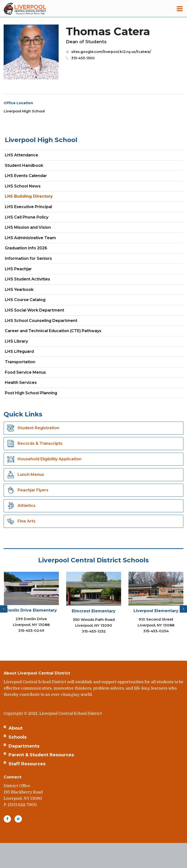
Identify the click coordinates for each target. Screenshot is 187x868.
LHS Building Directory (29, 196)
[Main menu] (180, 8)
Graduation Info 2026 (26, 248)
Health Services (21, 383)
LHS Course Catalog (34, 301)
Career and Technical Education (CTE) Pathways (53, 331)
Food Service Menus (25, 372)
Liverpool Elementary (156, 611)
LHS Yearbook (19, 290)
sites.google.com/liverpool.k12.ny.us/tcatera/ (111, 52)
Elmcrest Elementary (94, 611)
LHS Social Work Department (43, 311)
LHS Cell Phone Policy (27, 217)
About (16, 728)
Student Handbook (24, 165)
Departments (24, 746)
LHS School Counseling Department (50, 322)
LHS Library (16, 341)
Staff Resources (27, 764)
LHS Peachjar (27, 270)
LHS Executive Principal (28, 207)
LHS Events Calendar (26, 176)
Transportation (20, 362)
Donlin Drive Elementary (31, 610)
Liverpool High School (41, 140)
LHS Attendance (22, 155)
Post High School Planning (31, 393)
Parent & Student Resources (41, 755)
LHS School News (23, 186)
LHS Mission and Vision (28, 227)
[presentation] (4, 609)
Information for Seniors (28, 258)
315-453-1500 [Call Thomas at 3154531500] (83, 58)
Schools (18, 737)
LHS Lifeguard (19, 351)
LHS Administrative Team (30, 238)
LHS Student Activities (27, 279)
